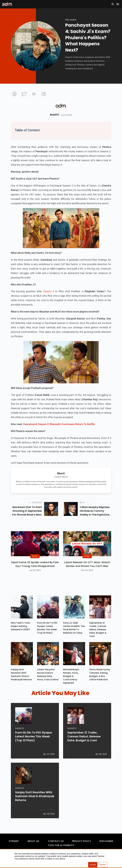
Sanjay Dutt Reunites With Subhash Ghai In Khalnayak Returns (21, 675)
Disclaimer (106, 841)
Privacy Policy (82, 841)
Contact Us (56, 841)
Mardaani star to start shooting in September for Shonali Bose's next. (27, 511)
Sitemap (14, 841)
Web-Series (71, 20)
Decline (103, 865)
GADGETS (20, 728)
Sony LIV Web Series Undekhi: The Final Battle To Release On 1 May (74, 628)
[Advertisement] (10, 57)
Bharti (55, 115)
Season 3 (49, 291)
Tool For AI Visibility (61, 845)
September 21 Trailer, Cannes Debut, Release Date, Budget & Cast (98, 629)
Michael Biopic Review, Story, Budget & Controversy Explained (71, 676)
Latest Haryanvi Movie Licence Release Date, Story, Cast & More (48, 675)
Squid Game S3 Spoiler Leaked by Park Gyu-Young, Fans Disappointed (35, 564)
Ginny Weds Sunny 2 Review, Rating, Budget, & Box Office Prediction (100, 675)
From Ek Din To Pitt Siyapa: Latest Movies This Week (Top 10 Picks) (47, 628)
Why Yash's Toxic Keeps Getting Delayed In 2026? (21, 626)
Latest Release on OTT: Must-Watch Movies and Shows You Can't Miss (87, 564)
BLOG (35, 556)
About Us (33, 841)
